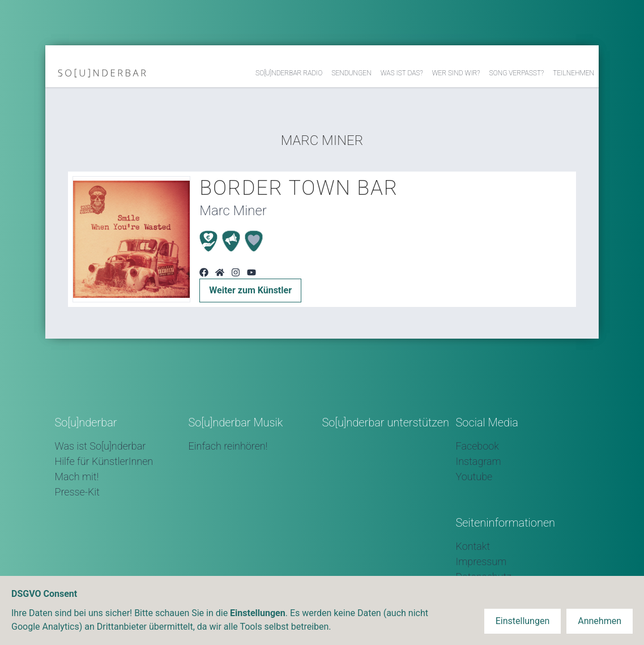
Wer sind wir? (456, 73)
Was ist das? (402, 73)
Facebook (477, 446)
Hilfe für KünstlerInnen (104, 461)
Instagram (479, 461)
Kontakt (473, 546)
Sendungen (351, 73)
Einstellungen (523, 621)
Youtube (474, 477)
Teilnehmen (573, 73)
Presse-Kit (77, 492)
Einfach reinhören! (228, 446)
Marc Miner (322, 140)
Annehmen (600, 621)
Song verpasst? (517, 73)
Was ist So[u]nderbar (101, 446)
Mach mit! (77, 477)
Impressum (481, 561)
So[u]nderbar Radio (289, 73)
